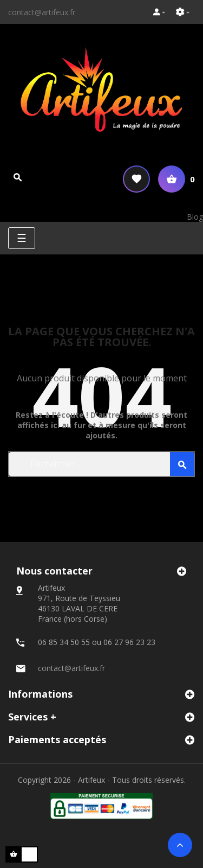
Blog (195, 217)
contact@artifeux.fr (42, 12)
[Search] (101, 464)
